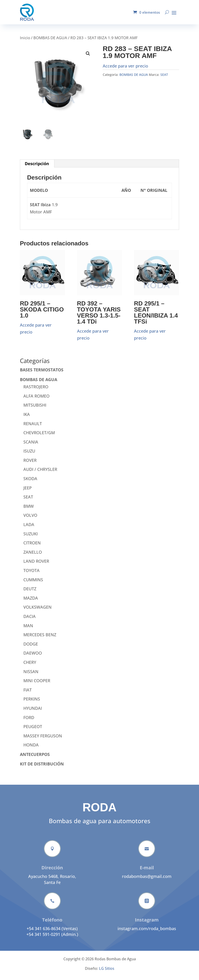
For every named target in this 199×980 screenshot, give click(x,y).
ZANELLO (33, 556)
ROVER (30, 464)
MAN (28, 629)
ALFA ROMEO (36, 399)
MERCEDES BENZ (40, 638)
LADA (29, 528)
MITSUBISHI (35, 408)
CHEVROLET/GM (39, 436)
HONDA (31, 748)
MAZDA (31, 601)
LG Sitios (107, 972)
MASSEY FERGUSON (43, 739)
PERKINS (32, 702)
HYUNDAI (33, 712)
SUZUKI (31, 537)
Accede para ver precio (125, 69)
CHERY (30, 666)
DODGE (31, 647)
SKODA (30, 482)
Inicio (25, 41)
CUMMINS (33, 583)
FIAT (28, 693)
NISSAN (31, 675)
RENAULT (33, 427)
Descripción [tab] (37, 167)
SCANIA (31, 445)
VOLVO (30, 519)
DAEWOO (33, 656)
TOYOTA (31, 574)
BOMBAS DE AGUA (50, 41)
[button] (88, 57)
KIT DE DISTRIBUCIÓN (42, 767)
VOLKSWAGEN (37, 610)
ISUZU (29, 454)
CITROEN (32, 546)
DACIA (30, 620)
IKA (27, 418)
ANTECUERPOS (35, 758)
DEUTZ (30, 592)
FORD (29, 721)
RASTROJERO (36, 390)
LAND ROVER (36, 565)
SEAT (164, 78)
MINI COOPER (37, 684)
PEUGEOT (33, 730)
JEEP (28, 491)
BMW (29, 510)
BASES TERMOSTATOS (42, 373)
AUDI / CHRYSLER (40, 473)
